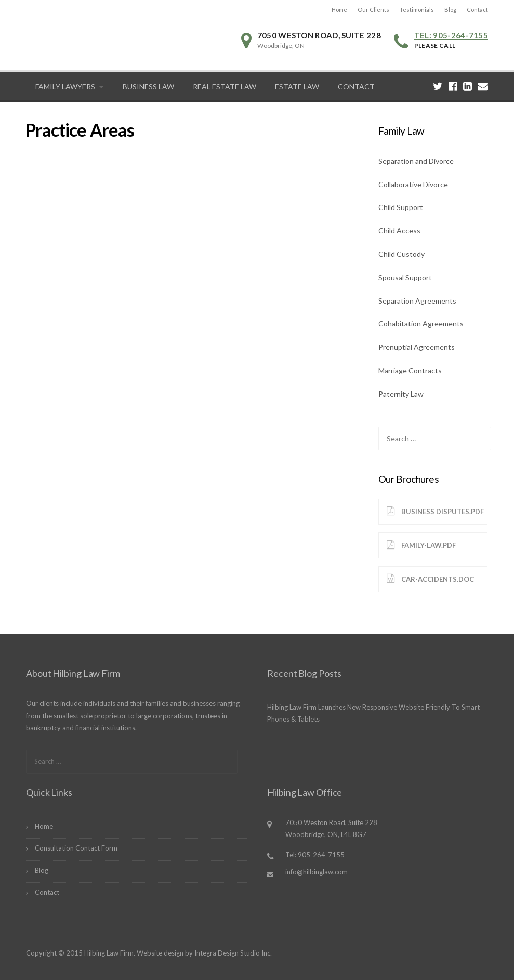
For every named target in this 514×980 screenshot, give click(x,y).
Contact (477, 10)
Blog (450, 10)
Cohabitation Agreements (421, 324)
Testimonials (417, 10)
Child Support (401, 207)
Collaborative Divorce (413, 184)
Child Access (399, 231)
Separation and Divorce (416, 161)
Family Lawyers (65, 87)
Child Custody (401, 254)
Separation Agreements (417, 301)
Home (339, 10)
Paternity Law (401, 394)
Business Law (148, 87)
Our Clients (373, 10)
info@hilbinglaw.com (317, 872)
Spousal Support (405, 277)
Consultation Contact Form (76, 848)
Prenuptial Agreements (417, 347)
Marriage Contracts (410, 370)
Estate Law (297, 87)
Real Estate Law (225, 87)
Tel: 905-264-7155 (451, 35)
